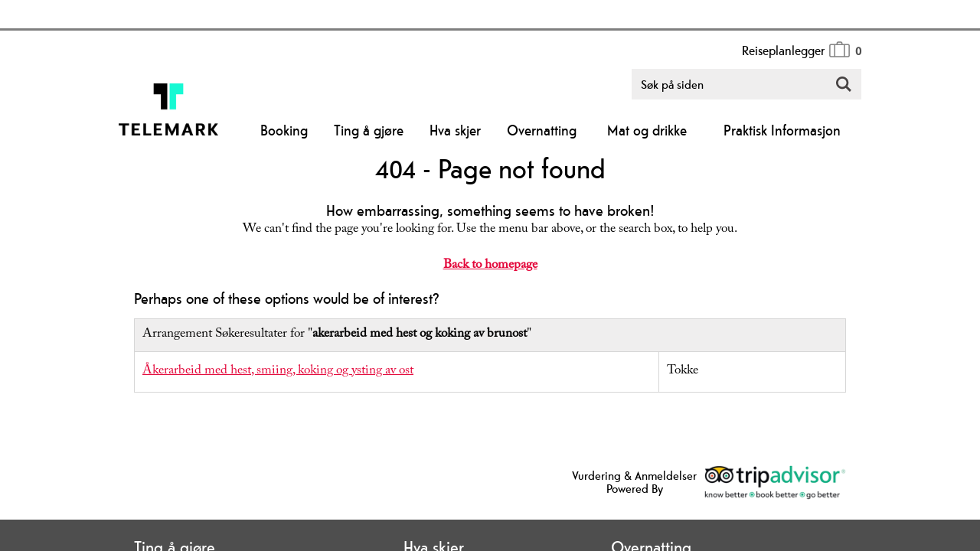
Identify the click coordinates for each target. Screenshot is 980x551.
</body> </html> (490, 275)
